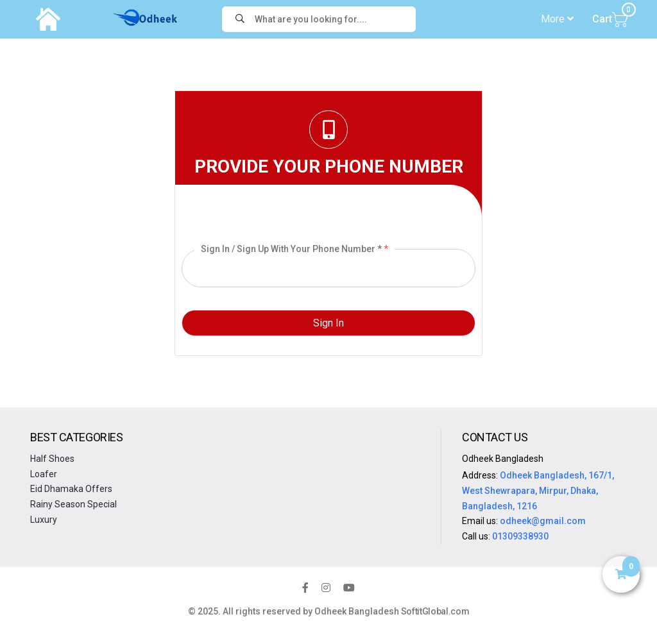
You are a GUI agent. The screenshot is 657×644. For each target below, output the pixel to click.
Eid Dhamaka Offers (71, 489)
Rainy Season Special (73, 504)
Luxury (44, 520)
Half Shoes (52, 459)
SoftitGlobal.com (435, 611)
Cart (610, 19)
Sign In (328, 323)
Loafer (44, 474)
